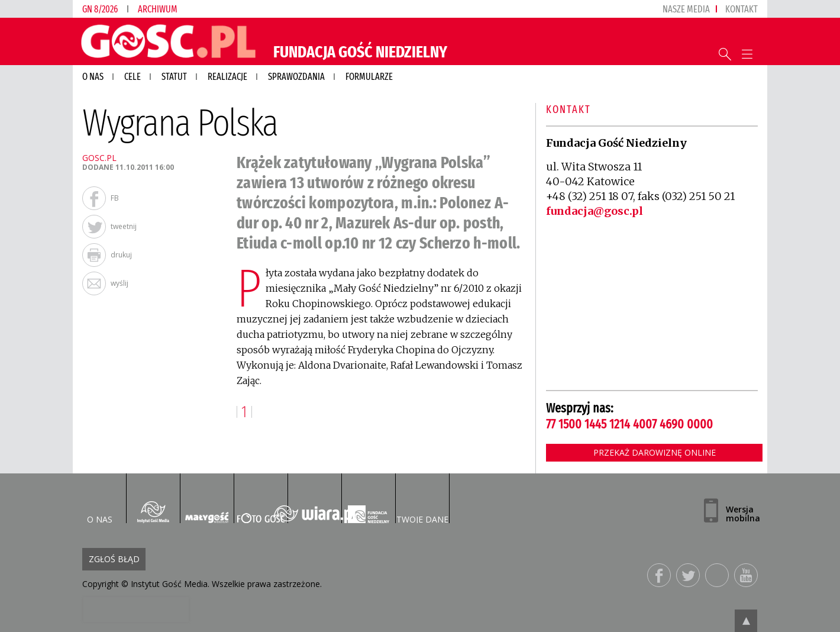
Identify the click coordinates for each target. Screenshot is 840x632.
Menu (747, 54)
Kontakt (742, 9)
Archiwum (158, 9)
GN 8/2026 (100, 9)
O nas (100, 520)
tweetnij (124, 226)
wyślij (119, 283)
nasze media (686, 9)
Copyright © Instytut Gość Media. (146, 584)
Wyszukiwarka (725, 54)
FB (115, 198)
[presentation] (136, 610)
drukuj (121, 255)
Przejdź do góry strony (746, 621)
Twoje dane (422, 520)
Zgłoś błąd (114, 559)
